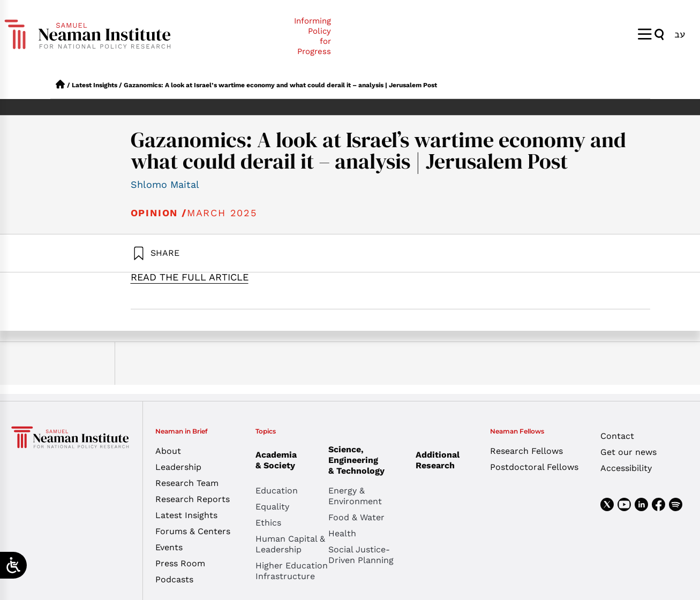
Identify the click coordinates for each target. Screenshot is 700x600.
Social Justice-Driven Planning (361, 555)
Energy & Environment (355, 496)
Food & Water (356, 517)
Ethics (268, 523)
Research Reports (193, 499)
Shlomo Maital (165, 184)
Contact (617, 436)
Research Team (187, 483)
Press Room (180, 563)
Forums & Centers (193, 531)
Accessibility (626, 468)
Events (169, 547)
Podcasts (174, 579)
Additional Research (438, 460)
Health (342, 533)
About (168, 451)
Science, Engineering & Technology (365, 460)
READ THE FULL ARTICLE (190, 277)
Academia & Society (279, 460)
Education (277, 491)
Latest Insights (95, 85)
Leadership (178, 467)
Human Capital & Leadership (290, 544)
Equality (272, 507)
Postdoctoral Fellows (534, 467)
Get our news (629, 452)
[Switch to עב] (680, 34)
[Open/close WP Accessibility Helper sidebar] (13, 565)
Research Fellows (526, 451)
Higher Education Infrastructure (292, 571)
